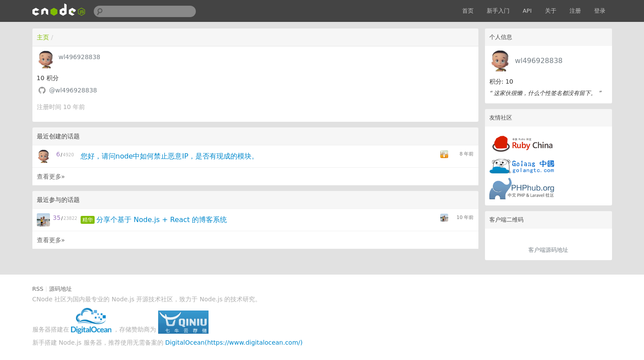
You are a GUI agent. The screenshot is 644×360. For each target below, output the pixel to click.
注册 (575, 11)
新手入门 (498, 11)
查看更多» (51, 176)
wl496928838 (539, 61)
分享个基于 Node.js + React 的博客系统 (162, 220)
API (527, 11)
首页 (468, 11)
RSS (38, 289)
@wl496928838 (73, 90)
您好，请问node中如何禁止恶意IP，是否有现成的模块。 (170, 156)
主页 (43, 37)
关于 (551, 11)
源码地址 (60, 289)
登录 (600, 11)
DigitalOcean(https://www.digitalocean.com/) (234, 342)
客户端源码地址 (548, 250)
